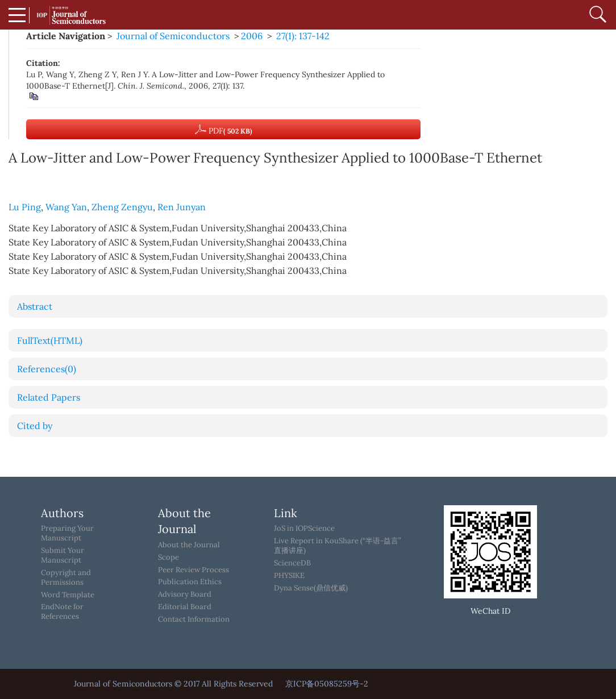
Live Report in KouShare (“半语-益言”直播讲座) (338, 546)
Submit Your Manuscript (63, 556)
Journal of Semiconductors (173, 36)
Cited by (35, 426)
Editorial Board (185, 607)
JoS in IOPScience (304, 529)
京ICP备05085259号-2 (327, 684)
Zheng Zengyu (122, 207)
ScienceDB (292, 563)
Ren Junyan (182, 207)
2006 (252, 36)
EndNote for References (62, 612)
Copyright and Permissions (66, 578)
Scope (168, 557)
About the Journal (189, 545)
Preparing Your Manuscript (67, 533)
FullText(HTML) (50, 340)
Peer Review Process (193, 570)
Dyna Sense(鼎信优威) (311, 588)
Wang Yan (66, 207)
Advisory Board (185, 594)
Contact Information (194, 619)
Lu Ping (25, 207)
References (47, 369)
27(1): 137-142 (303, 36)
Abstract (35, 306)
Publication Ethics (190, 582)
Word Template (68, 595)
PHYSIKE (289, 576)
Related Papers (49, 397)
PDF (224, 130)
